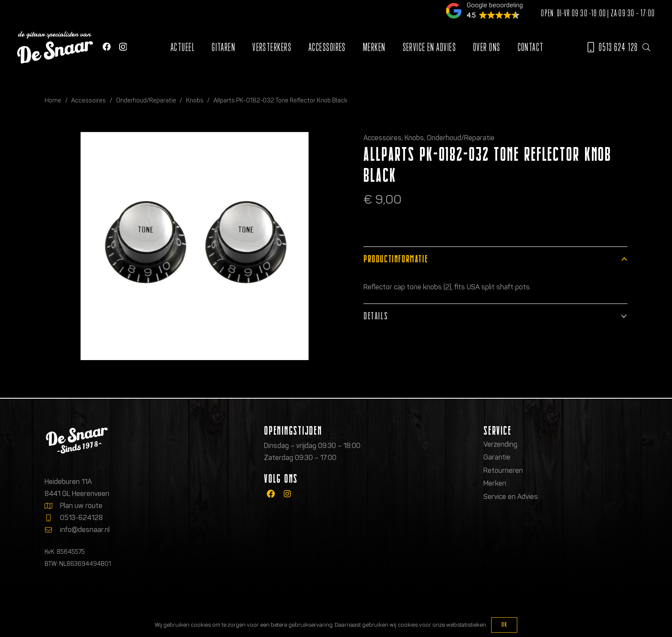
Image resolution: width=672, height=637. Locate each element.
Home (53, 100)
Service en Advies (511, 497)
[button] (646, 47)
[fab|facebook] (271, 494)
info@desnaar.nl (85, 530)
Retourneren (503, 470)
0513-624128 (81, 518)
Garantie (497, 457)
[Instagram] (123, 47)
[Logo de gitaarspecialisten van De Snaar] (55, 47)
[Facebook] (106, 47)
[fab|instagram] (287, 494)
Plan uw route (81, 506)
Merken (495, 483)
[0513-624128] (52, 518)
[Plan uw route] (52, 506)
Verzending (500, 444)
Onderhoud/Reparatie (146, 100)
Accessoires (88, 100)
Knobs (195, 100)
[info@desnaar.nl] (52, 530)
